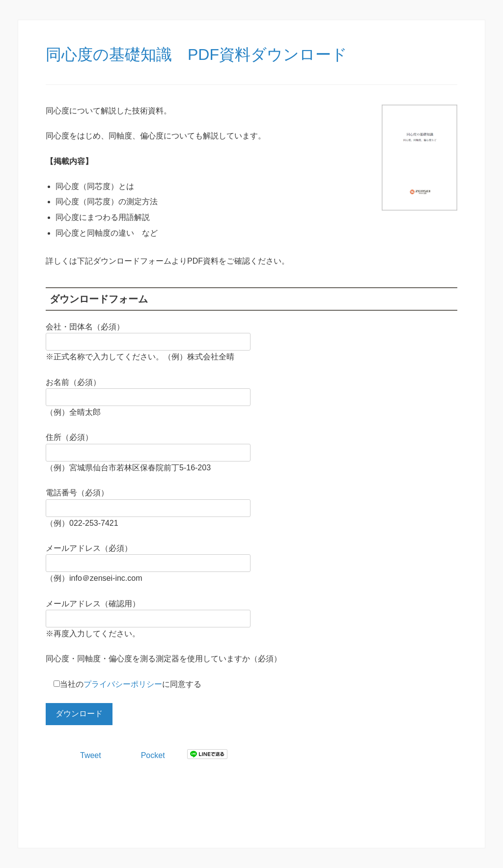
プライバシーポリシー (123, 684)
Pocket (153, 755)
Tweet (91, 755)
